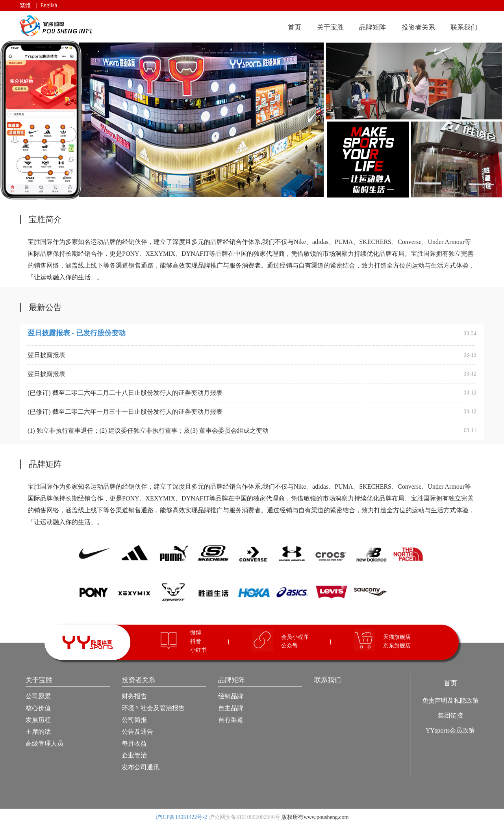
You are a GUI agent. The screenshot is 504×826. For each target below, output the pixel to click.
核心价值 (38, 708)
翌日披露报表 (46, 355)
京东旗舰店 (397, 646)
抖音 (196, 641)
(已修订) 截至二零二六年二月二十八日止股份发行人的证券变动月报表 (125, 393)
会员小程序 (295, 637)
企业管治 (134, 755)
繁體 (25, 5)
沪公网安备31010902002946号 (245, 817)
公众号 (289, 646)
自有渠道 (231, 720)
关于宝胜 (330, 27)
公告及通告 (137, 732)
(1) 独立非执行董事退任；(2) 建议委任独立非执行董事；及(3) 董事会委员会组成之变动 (148, 431)
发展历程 (38, 720)
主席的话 (38, 732)
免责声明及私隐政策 (450, 700)
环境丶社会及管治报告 (153, 708)
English (49, 5)
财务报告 (134, 696)
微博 (196, 633)
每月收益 (134, 743)
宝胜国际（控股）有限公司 (57, 26)
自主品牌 (231, 708)
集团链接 (450, 715)
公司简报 (134, 720)
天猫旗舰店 (397, 637)
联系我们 (464, 27)
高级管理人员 (44, 743)
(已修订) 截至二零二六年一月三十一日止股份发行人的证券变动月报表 (125, 412)
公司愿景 (38, 696)
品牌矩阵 (372, 27)
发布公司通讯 (141, 767)
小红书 (198, 650)
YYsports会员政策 (450, 730)
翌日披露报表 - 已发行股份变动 (77, 333)
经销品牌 (231, 696)
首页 (295, 27)
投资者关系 (418, 27)
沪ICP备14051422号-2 (181, 817)
